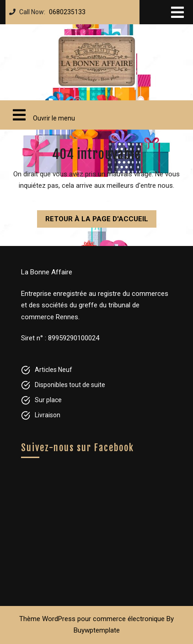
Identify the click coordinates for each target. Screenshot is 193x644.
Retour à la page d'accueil (93, 217)
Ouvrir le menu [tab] (40, 115)
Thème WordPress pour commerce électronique (92, 619)
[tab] (177, 12)
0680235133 (65, 10)
